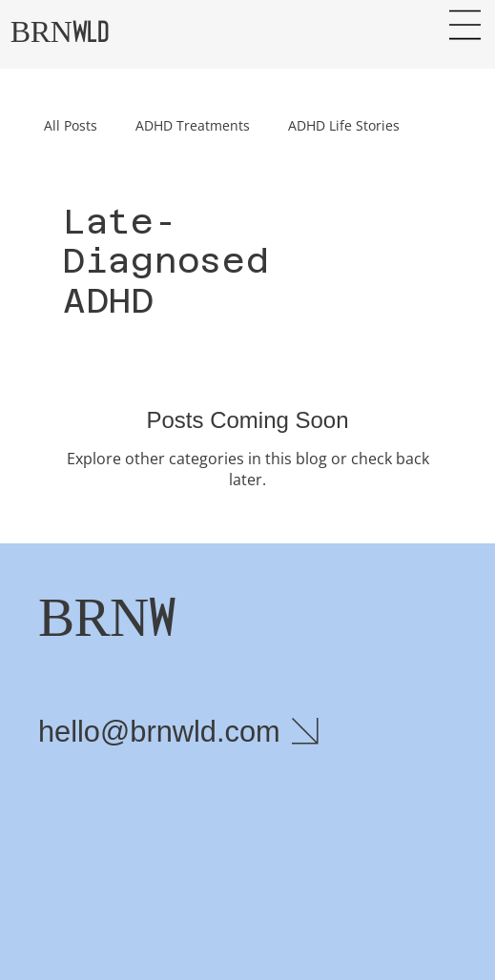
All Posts (71, 125)
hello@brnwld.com (159, 732)
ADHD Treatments (193, 125)
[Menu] (465, 25)
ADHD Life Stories (344, 125)
